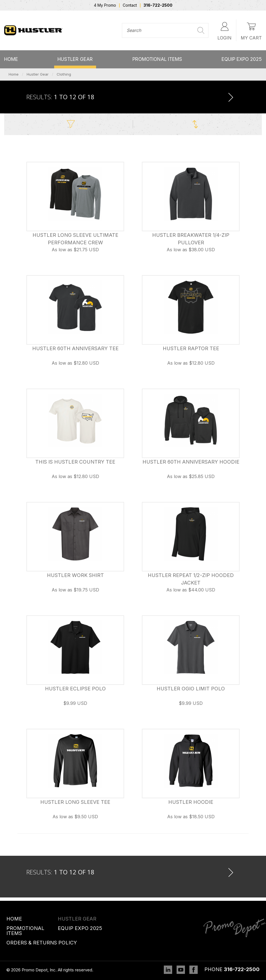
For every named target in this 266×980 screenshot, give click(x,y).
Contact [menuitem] (130, 5)
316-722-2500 (242, 969)
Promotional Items (157, 59)
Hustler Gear (75, 59)
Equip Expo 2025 (242, 59)
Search (201, 30)
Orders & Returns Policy (42, 943)
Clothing (64, 74)
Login (224, 30)
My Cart (251, 30)
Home (11, 59)
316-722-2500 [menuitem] (158, 5)
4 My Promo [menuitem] (105, 5)
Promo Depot (33, 30)
